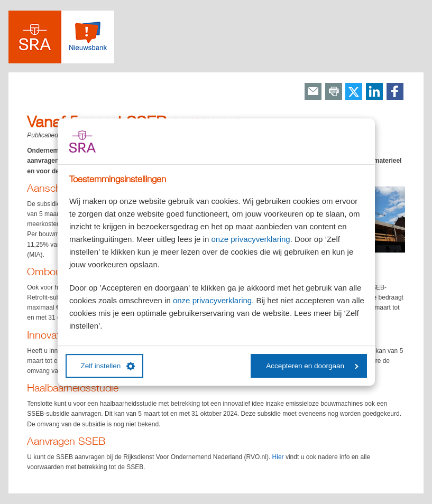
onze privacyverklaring (250, 239)
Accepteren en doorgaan (312, 366)
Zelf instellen (108, 366)
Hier (278, 457)
